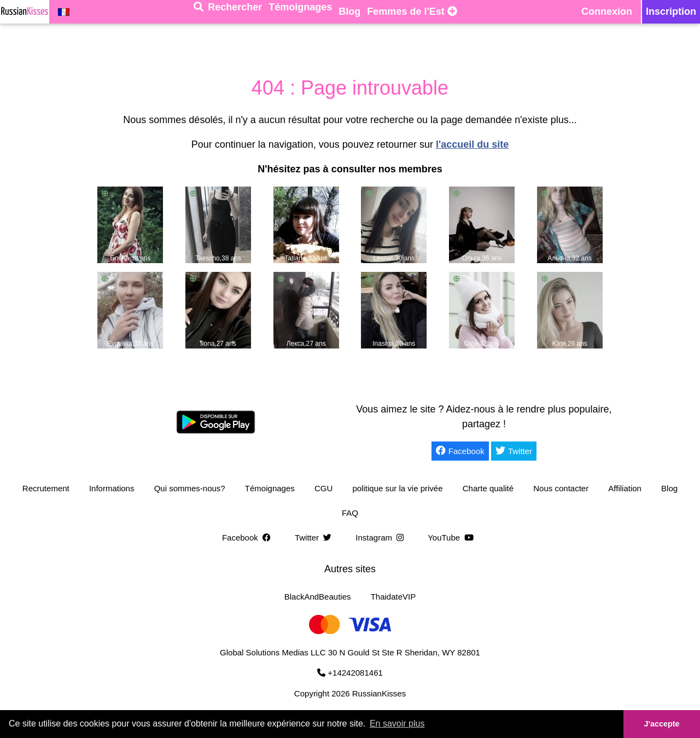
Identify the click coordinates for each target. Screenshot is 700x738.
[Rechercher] (228, 12)
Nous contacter (561, 488)
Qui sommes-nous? (190, 488)
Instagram (382, 537)
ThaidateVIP (393, 597)
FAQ (350, 513)
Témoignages (270, 488)
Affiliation (625, 488)
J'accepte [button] (661, 724)
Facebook (460, 451)
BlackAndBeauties (318, 597)
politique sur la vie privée (397, 488)
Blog (669, 488)
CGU (323, 488)
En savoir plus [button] (397, 724)
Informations (112, 488)
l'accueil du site (472, 144)
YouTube (453, 537)
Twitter (514, 451)
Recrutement (46, 488)
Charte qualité (488, 488)
